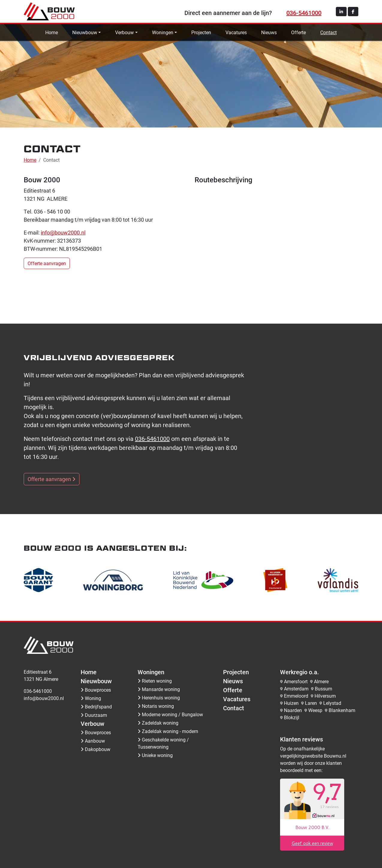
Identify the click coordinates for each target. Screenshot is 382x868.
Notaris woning (156, 706)
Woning (91, 698)
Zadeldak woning (158, 723)
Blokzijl (292, 717)
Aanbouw (93, 741)
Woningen (163, 32)
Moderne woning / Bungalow (170, 714)
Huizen (291, 703)
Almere (321, 681)
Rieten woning (155, 681)
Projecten (201, 32)
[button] (341, 12)
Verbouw (124, 32)
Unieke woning (155, 755)
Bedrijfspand (96, 706)
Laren (311, 703)
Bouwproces (96, 690)
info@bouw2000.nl (63, 232)
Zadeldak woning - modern (168, 731)
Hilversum (325, 696)
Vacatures (236, 32)
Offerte (298, 32)
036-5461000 (304, 13)
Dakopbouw (95, 749)
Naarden (293, 710)
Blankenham (342, 710)
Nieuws (269, 32)
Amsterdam (296, 688)
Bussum (324, 688)
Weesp (315, 710)
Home (52, 32)
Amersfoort (296, 681)
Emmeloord (296, 696)
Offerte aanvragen (47, 263)
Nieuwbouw (85, 32)
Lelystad (332, 703)
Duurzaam (94, 715)
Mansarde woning (159, 689)
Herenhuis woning (159, 697)
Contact (328, 32)
